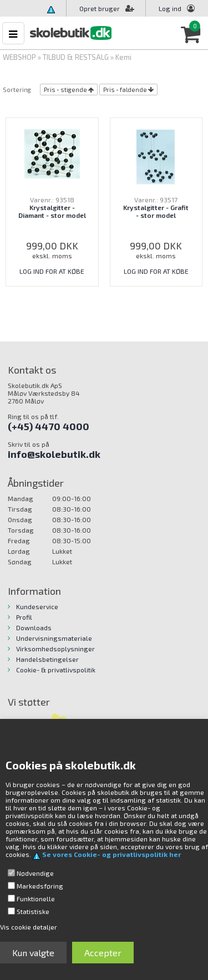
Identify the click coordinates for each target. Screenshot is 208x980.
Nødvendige (35, 873)
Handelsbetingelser (47, 659)
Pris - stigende (65, 90)
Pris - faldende (125, 90)
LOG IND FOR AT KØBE (52, 271)
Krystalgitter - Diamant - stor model (52, 211)
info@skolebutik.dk (54, 454)
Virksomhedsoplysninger (55, 649)
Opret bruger (107, 8)
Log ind (170, 8)
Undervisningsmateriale (54, 638)
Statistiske (33, 911)
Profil (24, 617)
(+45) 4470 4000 (49, 426)
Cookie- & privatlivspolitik (56, 670)
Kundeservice (37, 606)
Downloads (34, 627)
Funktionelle (36, 899)
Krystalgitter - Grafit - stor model (156, 211)
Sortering (17, 90)
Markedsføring (40, 886)
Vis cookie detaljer (29, 927)
